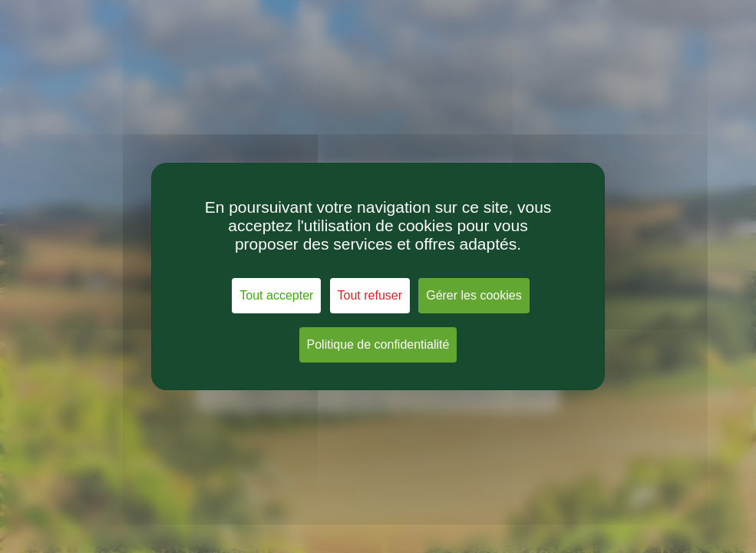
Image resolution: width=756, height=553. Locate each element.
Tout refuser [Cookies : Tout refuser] (370, 295)
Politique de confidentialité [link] (378, 344)
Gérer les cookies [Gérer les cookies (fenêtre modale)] (474, 295)
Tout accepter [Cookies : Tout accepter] (276, 295)
